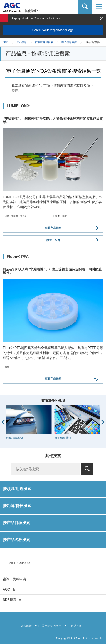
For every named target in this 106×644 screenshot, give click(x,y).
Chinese (19, 563)
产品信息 (22, 42)
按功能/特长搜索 (17, 506)
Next (103, 422)
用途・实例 (53, 240)
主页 (6, 42)
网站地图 (77, 626)
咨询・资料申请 (14, 579)
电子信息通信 (69, 42)
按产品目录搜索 (16, 523)
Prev (3, 422)
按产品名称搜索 (16, 540)
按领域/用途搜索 (44, 42)
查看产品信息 (53, 228)
